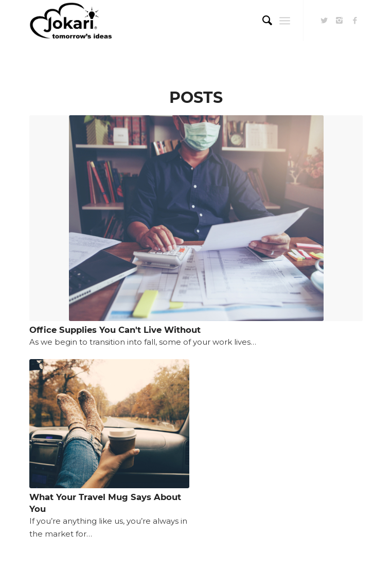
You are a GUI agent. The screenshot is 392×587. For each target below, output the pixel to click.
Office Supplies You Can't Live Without (115, 330)
